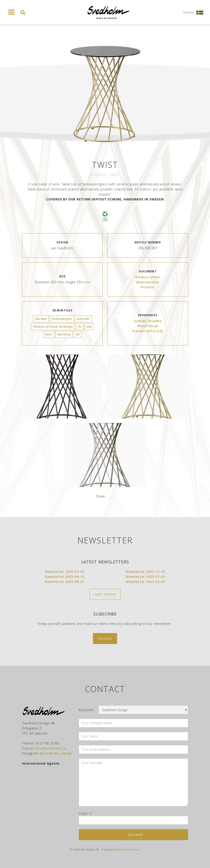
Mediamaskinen (129, 849)
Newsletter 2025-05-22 (65, 582)
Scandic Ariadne (148, 321)
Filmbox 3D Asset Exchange (53, 327)
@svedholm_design (56, 753)
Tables (114, 175)
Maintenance (148, 282)
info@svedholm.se (51, 748)
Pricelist (148, 287)
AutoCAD (83, 319)
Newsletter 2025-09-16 (65, 577)
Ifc (80, 327)
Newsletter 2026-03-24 (65, 572)
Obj (89, 327)
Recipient (86, 710)
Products (98, 175)
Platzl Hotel (148, 326)
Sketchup (64, 334)
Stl (78, 334)
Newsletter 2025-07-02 (145, 577)
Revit (49, 334)
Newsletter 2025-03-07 (145, 582)
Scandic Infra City (148, 331)
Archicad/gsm (62, 319)
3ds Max (41, 319)
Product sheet (148, 277)
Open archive (105, 594)
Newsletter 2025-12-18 (145, 572)
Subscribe (105, 638)
